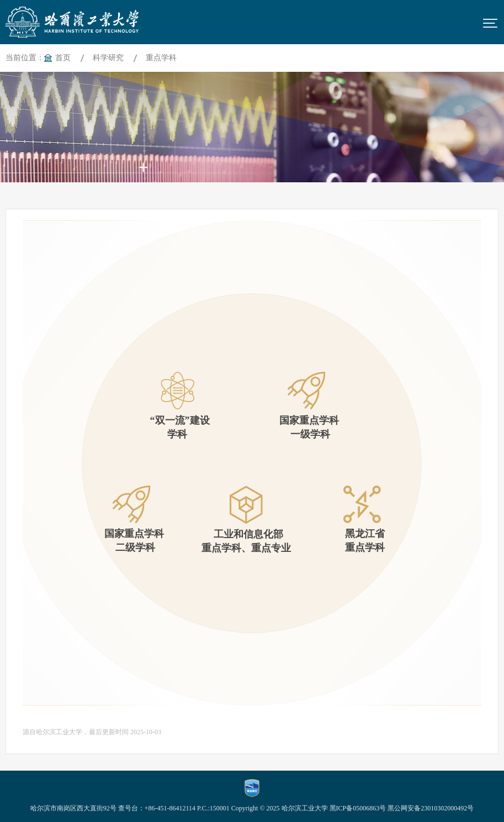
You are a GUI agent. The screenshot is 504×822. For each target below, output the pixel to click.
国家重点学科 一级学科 (307, 405)
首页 (63, 58)
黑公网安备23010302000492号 (431, 808)
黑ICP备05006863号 (358, 808)
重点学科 (161, 58)
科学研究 (108, 58)
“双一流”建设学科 (177, 405)
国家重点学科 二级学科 (132, 519)
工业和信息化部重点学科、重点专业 (246, 520)
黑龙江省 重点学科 (362, 519)
